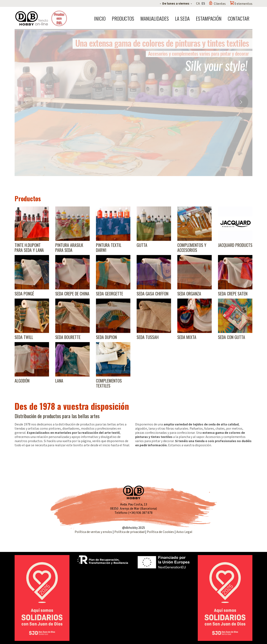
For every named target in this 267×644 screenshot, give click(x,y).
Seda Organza (189, 294)
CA (198, 4)
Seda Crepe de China (72, 294)
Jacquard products (235, 245)
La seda (182, 18)
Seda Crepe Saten (233, 294)
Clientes (220, 4)
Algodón (22, 381)
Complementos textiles (109, 383)
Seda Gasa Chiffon (152, 294)
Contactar (239, 18)
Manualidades (155, 18)
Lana (59, 381)
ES (203, 4)
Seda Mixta (187, 337)
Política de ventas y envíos (94, 532)
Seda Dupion (106, 337)
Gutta (142, 245)
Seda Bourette (68, 337)
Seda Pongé (24, 294)
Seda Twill (24, 337)
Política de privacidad (130, 532)
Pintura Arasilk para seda (69, 248)
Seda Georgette (110, 294)
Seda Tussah (148, 337)
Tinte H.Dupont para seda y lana (29, 248)
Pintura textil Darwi (109, 248)
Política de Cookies (160, 532)
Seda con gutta (232, 337)
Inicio (100, 18)
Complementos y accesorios (192, 248)
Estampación (209, 18)
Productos (123, 18)
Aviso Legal (184, 532)
